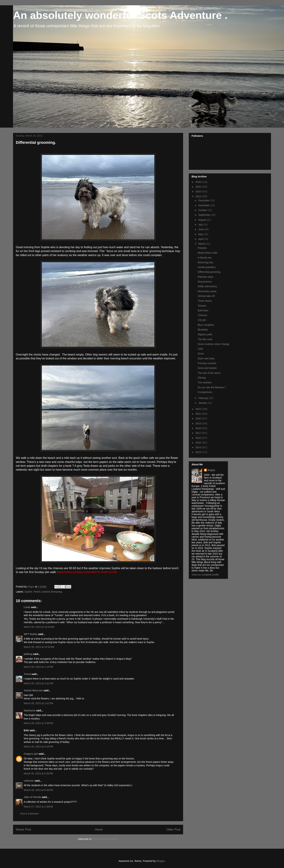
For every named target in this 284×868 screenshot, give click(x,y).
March (202, 244)
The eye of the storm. (209, 373)
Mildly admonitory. (208, 286)
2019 (199, 423)
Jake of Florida (32, 797)
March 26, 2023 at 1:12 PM (38, 667)
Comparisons (205, 392)
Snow (201, 354)
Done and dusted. (207, 368)
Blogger (161, 861)
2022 (199, 409)
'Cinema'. (203, 315)
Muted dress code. (208, 253)
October (203, 210)
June (201, 229)
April (201, 239)
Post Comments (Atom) (106, 839)
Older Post (173, 830)
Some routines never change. (214, 344)
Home (99, 830)
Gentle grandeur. (207, 267)
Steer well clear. (206, 358)
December (204, 200)
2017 (199, 433)
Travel (27, 674)
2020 (199, 419)
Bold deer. (203, 310)
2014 (199, 447)
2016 (199, 438)
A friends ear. (205, 258)
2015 (199, 443)
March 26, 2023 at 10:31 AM (39, 627)
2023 (199, 196)
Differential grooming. (209, 272)
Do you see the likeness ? (212, 387)
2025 (199, 187)
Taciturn (202, 306)
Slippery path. (205, 334)
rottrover (29, 781)
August (202, 220)
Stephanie (30, 710)
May (201, 234)
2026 (199, 182)
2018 (199, 428)
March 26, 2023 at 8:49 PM (38, 790)
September (205, 215)
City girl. (202, 320)
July (201, 225)
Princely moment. (207, 363)
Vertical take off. (206, 296)
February (204, 398)
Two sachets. (205, 382)
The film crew (205, 339)
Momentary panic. (207, 291)
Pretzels (202, 248)
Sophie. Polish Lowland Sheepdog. (43, 592)
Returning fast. (206, 262)
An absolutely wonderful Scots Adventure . (120, 15)
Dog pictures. (205, 282)
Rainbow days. (206, 277)
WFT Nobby (31, 634)
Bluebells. (203, 330)
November (204, 205)
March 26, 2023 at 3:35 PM (38, 723)
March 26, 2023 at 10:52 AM (39, 647)
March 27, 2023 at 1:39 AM (38, 807)
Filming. (202, 378)
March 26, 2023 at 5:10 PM (38, 747)
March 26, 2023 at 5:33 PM (38, 773)
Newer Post (23, 830)
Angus (211, 470)
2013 (199, 452)
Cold (200, 349)
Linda (27, 607)
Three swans (205, 301)
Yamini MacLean (33, 690)
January (203, 403)
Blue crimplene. (206, 325)
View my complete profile (205, 575)
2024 (199, 191)
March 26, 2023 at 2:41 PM (38, 683)
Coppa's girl (31, 754)
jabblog (28, 654)
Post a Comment (29, 814)
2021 (199, 414)
